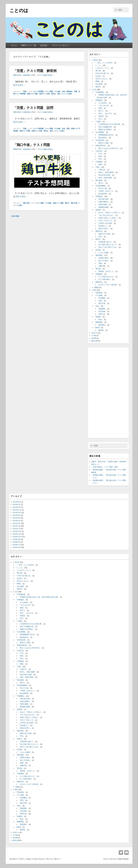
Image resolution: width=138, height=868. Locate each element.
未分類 (94, 338)
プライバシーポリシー (61, 45)
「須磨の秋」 (102, 266)
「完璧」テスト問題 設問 (33, 108)
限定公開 (95, 341)
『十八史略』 (99, 295)
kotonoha (27, 75)
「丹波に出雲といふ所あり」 (108, 218)
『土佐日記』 (99, 151)
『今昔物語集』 (100, 92)
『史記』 (97, 306)
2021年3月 (17, 523)
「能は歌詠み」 (103, 138)
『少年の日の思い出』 (102, 73)
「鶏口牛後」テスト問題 (32, 145)
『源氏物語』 (99, 255)
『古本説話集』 (100, 140)
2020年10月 (17, 537)
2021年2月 (17, 526)
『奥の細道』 (99, 180)
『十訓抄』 (98, 122)
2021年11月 (17, 510)
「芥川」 (100, 119)
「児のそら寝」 (103, 188)
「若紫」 (100, 263)
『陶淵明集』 (99, 322)
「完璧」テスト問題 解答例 (35, 71)
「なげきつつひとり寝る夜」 (108, 285)
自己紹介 (44, 45)
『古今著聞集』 (100, 132)
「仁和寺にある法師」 (105, 223)
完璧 (76, 91)
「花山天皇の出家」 (104, 175)
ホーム (14, 45)
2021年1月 (17, 529)
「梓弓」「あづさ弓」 (105, 114)
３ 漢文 (94, 290)
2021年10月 (17, 513)
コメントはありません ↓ (46, 75)
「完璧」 (25, 91)
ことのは (19, 10)
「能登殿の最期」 (104, 207)
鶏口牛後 (74, 203)
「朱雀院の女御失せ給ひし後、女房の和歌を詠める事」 (39, 597)
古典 (63, 91)
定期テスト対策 (44, 94)
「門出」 (100, 159)
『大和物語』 (99, 162)
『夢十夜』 (98, 71)
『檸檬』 (97, 81)
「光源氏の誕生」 (104, 258)
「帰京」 (100, 156)
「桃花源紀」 (102, 325)
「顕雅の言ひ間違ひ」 (105, 130)
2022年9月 (17, 502)
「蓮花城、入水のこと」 (106, 271)
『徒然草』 (98, 210)
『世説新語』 (99, 293)
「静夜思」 (101, 330)
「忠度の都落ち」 (104, 202)
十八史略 (57, 91)
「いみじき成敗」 (104, 253)
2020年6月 (17, 547)
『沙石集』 (98, 250)
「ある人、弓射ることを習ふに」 (109, 213)
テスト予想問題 (38, 91)
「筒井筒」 (101, 116)
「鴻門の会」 (102, 314)
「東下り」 (101, 111)
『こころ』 (98, 65)
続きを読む (20, 85)
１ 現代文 (95, 60)
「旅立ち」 (101, 183)
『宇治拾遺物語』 (101, 186)
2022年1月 (17, 507)
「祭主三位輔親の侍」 (105, 127)
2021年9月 (17, 515)
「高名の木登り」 (104, 229)
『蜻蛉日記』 (99, 282)
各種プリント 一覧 (29, 45)
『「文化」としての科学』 (104, 63)
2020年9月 (17, 539)
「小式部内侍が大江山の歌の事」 (109, 124)
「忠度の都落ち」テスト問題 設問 (104, 467)
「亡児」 (100, 154)
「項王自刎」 (102, 311)
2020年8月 (17, 542)
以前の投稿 (14, 216)
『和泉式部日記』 (101, 146)
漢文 (59, 94)
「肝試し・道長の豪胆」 (106, 172)
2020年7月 (17, 545)
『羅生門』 (98, 87)
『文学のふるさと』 (101, 79)
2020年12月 (17, 531)
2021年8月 (17, 518)
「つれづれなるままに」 (106, 215)
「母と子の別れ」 (104, 261)
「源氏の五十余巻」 (104, 234)
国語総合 (69, 91)
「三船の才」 (102, 170)
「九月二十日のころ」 (105, 221)
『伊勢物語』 (99, 100)
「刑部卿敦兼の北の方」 (106, 135)
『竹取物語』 (99, 274)
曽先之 (54, 94)
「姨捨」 (100, 164)
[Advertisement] (108, 392)
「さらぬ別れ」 (103, 103)
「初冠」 (100, 108)
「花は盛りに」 (103, 226)
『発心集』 (98, 269)
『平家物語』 (99, 196)
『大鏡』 (97, 167)
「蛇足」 (100, 320)
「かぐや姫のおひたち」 (106, 277)
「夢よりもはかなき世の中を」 (108, 148)
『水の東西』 (99, 84)
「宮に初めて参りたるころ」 (108, 245)
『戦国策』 (98, 317)
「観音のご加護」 (104, 143)
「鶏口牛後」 (26, 203)
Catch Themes (123, 859)
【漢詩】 (97, 328)
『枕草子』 (98, 239)
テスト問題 (49, 91)
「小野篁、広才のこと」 (106, 191)
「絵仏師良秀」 (103, 194)
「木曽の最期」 (103, 205)
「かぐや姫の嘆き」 (104, 279)
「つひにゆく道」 (104, 106)
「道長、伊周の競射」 (105, 178)
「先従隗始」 (102, 298)
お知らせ (95, 333)
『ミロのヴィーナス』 (102, 68)
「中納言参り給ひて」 (105, 242)
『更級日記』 (99, 231)
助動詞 (96, 287)
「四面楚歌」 (102, 309)
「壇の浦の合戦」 (104, 199)
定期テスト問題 (32, 94)
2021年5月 (17, 521)
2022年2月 (17, 505)
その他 (94, 336)
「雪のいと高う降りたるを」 (108, 247)
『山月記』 (98, 76)
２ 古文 (94, 90)
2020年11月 (17, 534)
